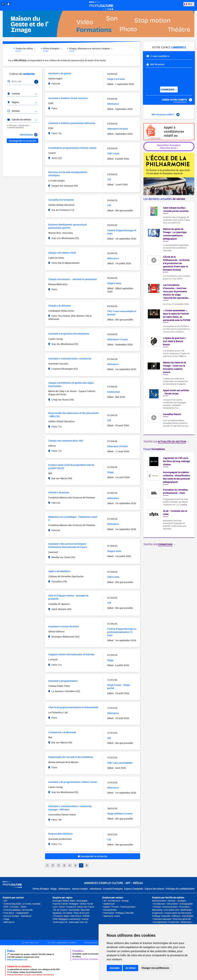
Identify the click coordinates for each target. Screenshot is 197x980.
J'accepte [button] (115, 968)
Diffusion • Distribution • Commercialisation (19, 126)
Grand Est (71, 907)
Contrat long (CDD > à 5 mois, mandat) (22, 904)
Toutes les (166, 441)
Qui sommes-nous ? (31, 943)
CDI (6, 901)
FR (188, 4)
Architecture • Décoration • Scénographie (173, 904)
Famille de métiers (19, 120)
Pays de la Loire (82, 913)
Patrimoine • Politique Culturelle (119, 913)
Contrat (13, 94)
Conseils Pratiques (113, 889)
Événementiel (110, 910)
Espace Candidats (134, 889)
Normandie (74, 910)
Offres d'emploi (52, 48)
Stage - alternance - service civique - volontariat (76, 889)
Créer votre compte (177, 100)
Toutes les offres (25, 48)
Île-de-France (60, 910)
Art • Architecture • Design (116, 901)
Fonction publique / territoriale (18, 910)
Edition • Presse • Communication (119, 907)
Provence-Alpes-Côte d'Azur (67, 916)
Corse (62, 907)
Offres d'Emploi (41, 889)
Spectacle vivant (112, 916)
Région (13, 102)
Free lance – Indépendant (16, 913)
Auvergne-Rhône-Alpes (64, 901)
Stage (7, 919)
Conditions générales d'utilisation (62, 943)
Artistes (157, 907)
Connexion (169, 89)
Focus (154, 449)
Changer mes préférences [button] (155, 968)
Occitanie (68, 913)
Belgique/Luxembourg (69, 919)
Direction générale (182, 919)
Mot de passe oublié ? (166, 115)
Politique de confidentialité (180, 889)
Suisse (85, 919)
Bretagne (74, 904)
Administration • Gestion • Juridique (169, 901)
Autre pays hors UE (78, 922)
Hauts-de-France (86, 907)
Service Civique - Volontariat (18, 916)
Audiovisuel (109, 904)
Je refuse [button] (131, 968)
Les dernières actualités (164, 199)
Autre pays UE (60, 922)
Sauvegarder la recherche (92, 856)
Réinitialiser (29, 135)
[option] (169, 495)
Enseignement (160, 922)
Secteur (13, 111)
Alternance (9, 922)
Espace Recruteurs (154, 889)
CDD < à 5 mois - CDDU (15, 907)
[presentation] (166, 76)
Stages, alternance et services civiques (91, 48)
